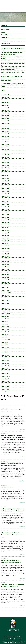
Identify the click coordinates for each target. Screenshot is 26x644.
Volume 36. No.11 (5, 220)
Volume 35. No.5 (5, 267)
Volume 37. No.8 (5, 196)
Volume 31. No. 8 (5, 381)
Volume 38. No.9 (5, 162)
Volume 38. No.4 (5, 176)
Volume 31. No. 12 (5, 371)
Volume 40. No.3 (5, 116)
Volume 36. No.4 (5, 238)
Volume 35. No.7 (5, 261)
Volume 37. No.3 (5, 209)
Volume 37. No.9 (5, 194)
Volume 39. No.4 (5, 144)
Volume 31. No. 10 (5, 376)
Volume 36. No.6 (5, 233)
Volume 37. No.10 (5, 191)
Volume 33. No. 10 (5, 314)
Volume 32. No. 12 (5, 340)
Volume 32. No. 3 (5, 363)
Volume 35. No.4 (5, 269)
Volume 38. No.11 (5, 157)
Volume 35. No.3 (5, 272)
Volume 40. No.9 (5, 100)
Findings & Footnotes (6, 35)
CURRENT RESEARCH (6, 61)
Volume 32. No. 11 (5, 342)
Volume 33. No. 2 (5, 334)
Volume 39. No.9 (5, 131)
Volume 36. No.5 (5, 235)
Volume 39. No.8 (5, 134)
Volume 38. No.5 (5, 173)
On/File (3, 40)
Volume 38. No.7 (5, 168)
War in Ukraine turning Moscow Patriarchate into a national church (11, 561)
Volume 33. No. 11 (5, 311)
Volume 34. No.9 (5, 288)
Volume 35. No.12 (5, 248)
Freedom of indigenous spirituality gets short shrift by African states (12, 585)
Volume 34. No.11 (5, 282)
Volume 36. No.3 (5, 241)
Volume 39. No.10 (5, 129)
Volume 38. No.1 (5, 183)
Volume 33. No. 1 (5, 337)
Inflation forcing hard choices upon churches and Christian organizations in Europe (12, 535)
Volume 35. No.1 (5, 277)
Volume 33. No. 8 (5, 319)
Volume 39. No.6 (5, 139)
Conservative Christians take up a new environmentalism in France (10, 69)
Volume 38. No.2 (5, 181)
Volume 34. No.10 (5, 285)
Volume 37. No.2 (5, 212)
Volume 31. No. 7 (5, 384)
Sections (6, 639)
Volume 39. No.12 (5, 123)
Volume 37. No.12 (5, 186)
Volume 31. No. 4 (5, 392)
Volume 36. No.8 (5, 228)
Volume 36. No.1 (5, 246)
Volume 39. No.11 (5, 126)
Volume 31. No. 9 (5, 379)
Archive (13, 639)
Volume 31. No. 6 (5, 387)
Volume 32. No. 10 (5, 345)
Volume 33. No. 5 (5, 327)
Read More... (22, 429)
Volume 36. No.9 (5, 225)
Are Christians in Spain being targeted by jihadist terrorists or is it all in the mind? (13, 510)
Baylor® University (10, 641)
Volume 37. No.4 (5, 207)
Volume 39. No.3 (5, 147)
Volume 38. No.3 (5, 178)
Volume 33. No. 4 (5, 329)
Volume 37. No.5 (5, 204)
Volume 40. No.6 (5, 108)
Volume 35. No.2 (5, 275)
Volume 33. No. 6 (5, 324)
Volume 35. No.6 (5, 264)
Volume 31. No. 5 (5, 389)
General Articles (5, 37)
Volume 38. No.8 (5, 165)
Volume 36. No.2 (5, 243)
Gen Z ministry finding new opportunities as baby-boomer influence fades (12, 53)
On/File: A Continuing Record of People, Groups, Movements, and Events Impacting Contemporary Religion (13, 85)
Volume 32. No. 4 (5, 360)
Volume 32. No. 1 (5, 368)
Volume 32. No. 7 (5, 353)
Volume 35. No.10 (5, 254)
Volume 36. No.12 (5, 217)
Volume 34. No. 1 (5, 306)
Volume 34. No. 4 (5, 298)
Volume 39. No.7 (5, 136)
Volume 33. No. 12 (5, 308)
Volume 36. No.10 (5, 222)
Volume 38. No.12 (5, 155)
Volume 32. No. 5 (5, 358)
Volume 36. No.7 (5, 230)
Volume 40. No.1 (5, 121)
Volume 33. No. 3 (5, 332)
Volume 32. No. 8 (5, 350)
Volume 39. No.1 (5, 152)
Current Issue (15, 636)
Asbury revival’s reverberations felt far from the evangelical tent (12, 464)
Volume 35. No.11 (5, 251)
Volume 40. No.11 (5, 95)
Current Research (5, 30)
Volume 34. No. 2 (5, 303)
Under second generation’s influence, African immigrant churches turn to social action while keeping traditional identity (13, 437)
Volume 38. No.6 (5, 170)
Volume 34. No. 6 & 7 (6, 293)
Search (20, 639)
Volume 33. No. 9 (5, 316)
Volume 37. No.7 (5, 199)
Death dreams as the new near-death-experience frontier (12, 411)
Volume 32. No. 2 (5, 366)
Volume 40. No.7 (5, 105)
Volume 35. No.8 (5, 259)
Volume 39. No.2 (5, 149)
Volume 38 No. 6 (4, 408)
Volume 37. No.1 (5, 215)
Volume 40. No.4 (5, 113)
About (7, 636)
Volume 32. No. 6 (5, 355)
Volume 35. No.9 (5, 256)
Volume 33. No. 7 (5, 321)
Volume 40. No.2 (5, 118)
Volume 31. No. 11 (5, 374)
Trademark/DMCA (7, 643)
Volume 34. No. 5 (5, 295)
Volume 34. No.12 (5, 280)
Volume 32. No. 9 (5, 347)
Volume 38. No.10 (5, 160)
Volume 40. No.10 (5, 97)
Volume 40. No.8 (5, 103)
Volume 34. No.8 (5, 290)
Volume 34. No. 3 (5, 301)
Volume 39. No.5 (5, 142)
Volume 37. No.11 (5, 189)
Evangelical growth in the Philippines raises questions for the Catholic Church (11, 77)
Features (3, 32)
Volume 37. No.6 (5, 202)
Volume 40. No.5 (5, 110)
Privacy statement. (19, 643)
